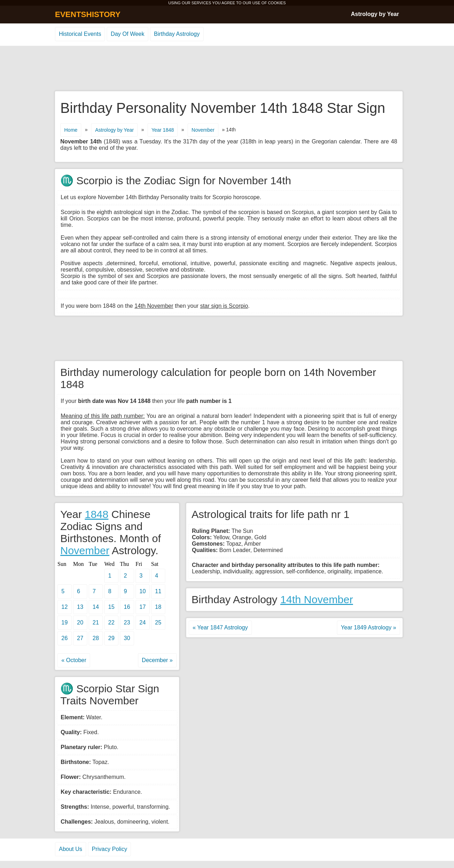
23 (127, 623)
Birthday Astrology (177, 34)
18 (158, 607)
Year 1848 (163, 130)
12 (65, 607)
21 (96, 623)
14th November (317, 599)
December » (157, 660)
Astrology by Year (375, 14)
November (203, 130)
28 (96, 638)
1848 (97, 514)
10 (143, 591)
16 (127, 607)
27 (80, 638)
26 (65, 638)
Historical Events (80, 34)
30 (127, 638)
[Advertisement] (227, 69)
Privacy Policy (110, 849)
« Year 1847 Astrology (220, 627)
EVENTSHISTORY (88, 14)
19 (65, 623)
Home (71, 130)
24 (143, 623)
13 (80, 607)
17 (143, 607)
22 (111, 623)
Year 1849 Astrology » (369, 627)
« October (74, 660)
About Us (71, 849)
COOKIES (277, 3)
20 (80, 623)
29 (111, 638)
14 (96, 607)
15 (111, 607)
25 (158, 623)
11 (158, 591)
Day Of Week (128, 34)
